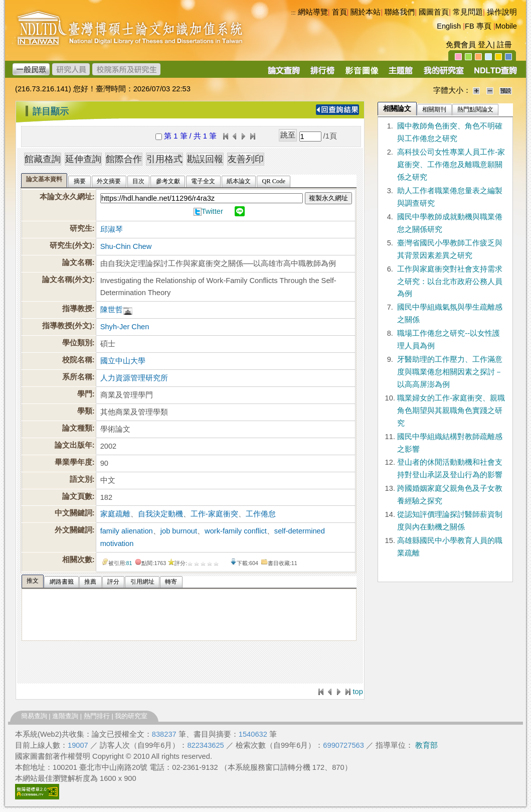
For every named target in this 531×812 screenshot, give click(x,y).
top (358, 692)
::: (18, 107)
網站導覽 (313, 12)
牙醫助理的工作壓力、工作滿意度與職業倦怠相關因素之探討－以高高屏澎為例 (450, 372)
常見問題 (468, 12)
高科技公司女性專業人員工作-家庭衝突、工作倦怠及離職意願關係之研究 (451, 165)
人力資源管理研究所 (134, 378)
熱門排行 (97, 716)
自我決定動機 (160, 514)
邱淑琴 (112, 229)
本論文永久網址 (66, 197)
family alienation (127, 531)
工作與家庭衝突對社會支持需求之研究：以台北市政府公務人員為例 (450, 282)
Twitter (212, 211)
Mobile (506, 26)
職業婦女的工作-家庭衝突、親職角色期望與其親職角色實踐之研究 (451, 411)
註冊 (504, 45)
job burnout (179, 531)
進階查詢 (65, 716)
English (449, 26)
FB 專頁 (478, 26)
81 (129, 563)
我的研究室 (131, 716)
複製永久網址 (328, 198)
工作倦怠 (261, 514)
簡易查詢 (34, 716)
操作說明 (502, 12)
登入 (485, 45)
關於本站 (366, 12)
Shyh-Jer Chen (125, 327)
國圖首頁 (434, 12)
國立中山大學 (123, 361)
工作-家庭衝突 (214, 514)
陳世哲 (112, 310)
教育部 (426, 745)
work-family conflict (236, 531)
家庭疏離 (115, 514)
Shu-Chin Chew (126, 246)
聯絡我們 (400, 12)
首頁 (339, 12)
